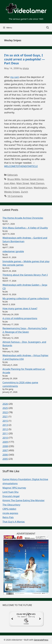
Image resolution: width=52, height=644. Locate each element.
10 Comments (15, 196)
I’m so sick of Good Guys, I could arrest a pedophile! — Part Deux (25, 59)
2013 (5, 425)
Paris (7, 188)
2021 (5, 416)
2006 (5, 455)
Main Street (23, 183)
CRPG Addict (9, 509)
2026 (5, 404)
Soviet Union (26, 188)
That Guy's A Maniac (14, 522)
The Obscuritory (11, 505)
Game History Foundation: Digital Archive (25, 479)
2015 (5, 421)
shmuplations (10, 483)
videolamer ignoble (13, 251)
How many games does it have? (20, 308)
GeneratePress (41, 640)
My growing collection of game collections (26, 298)
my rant (15, 77)
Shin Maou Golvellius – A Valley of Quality (25, 228)
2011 (5, 433)
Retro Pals (8, 517)
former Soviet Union (33, 179)
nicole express (10, 513)
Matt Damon (37, 183)
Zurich (24, 192)
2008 (5, 446)
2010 (5, 438)
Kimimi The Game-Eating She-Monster (24, 500)
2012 (5, 429)
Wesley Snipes (12, 192)
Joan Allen (10, 183)
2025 (5, 408)
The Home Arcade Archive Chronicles (23, 218)
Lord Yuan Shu (10, 492)
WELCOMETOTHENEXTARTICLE (21, 166)
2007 (5, 450)
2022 (5, 412)
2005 (5, 459)
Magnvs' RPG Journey (14, 488)
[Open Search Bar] (48, 27)
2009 (5, 442)
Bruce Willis (14, 179)
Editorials (12, 175)
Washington (40, 188)
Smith (14, 188)
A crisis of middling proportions (20, 318)
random (26, 624)
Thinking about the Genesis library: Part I (25, 275)
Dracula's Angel (11, 496)
